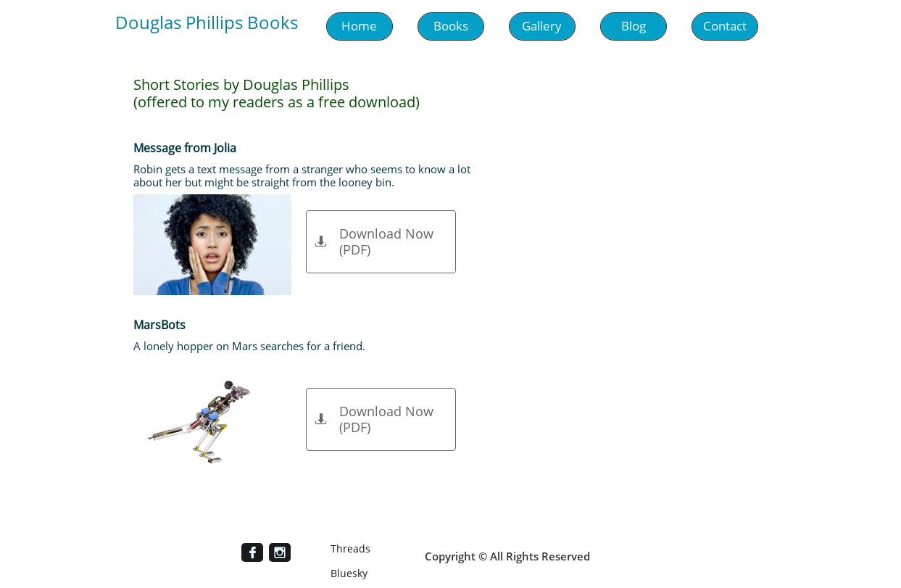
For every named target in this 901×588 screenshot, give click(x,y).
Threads (350, 548)
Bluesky (349, 573)
